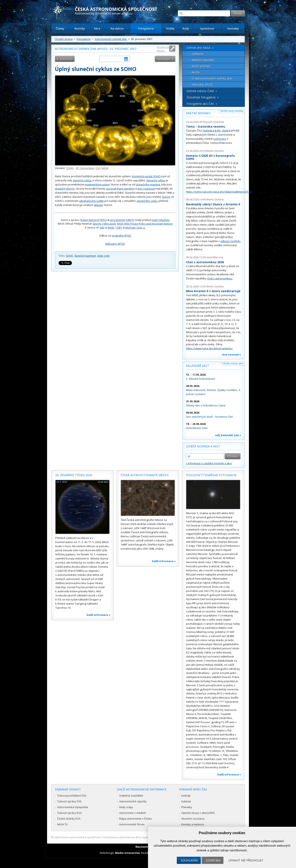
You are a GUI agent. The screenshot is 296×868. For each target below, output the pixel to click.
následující (164, 59)
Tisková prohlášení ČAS (72, 796)
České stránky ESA (69, 819)
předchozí (66, 59)
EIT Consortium (85, 168)
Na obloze (117, 29)
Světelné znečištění (131, 796)
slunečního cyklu (147, 201)
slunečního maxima (148, 184)
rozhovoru (220, 139)
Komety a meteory (193, 824)
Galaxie (186, 801)
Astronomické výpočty (133, 801)
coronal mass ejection (120, 189)
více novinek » (231, 355)
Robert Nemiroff (90, 220)
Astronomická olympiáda (73, 807)
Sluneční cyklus (156, 180)
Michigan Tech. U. (135, 228)
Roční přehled (201, 66)
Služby (170, 29)
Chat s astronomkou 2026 (205, 262)
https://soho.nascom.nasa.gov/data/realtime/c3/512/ (219, 192)
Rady (186, 29)
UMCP (130, 220)
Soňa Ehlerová (215, 257)
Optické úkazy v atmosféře (198, 813)
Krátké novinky (198, 113)
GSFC (119, 228)
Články (60, 29)
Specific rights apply (104, 224)
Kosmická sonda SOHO (146, 176)
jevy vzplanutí (146, 189)
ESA (98, 168)
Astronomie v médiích (133, 813)
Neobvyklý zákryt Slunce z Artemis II (213, 204)
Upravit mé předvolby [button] (246, 860)
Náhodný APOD (115, 244)
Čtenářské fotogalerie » (203, 97)
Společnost (207, 29)
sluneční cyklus (82, 180)
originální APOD (121, 236)
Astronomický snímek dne (111, 39)
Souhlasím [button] (189, 860)
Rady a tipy (126, 807)
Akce (97, 29)
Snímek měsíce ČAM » (202, 91)
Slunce (166, 197)
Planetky (187, 807)
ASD (102, 228)
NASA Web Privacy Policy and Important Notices (145, 224)
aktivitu (98, 205)
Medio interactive (127, 853)
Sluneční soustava (193, 819)
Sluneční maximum (85, 256)
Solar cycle (103, 256)
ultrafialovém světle (91, 201)
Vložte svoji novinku (232, 111)
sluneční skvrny (65, 189)
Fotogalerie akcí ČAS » (202, 104)
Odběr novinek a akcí (203, 446)
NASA (105, 168)
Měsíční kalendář (203, 60)
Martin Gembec (215, 151)
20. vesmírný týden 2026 (74, 475)
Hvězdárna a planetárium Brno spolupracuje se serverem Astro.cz (144, 837)
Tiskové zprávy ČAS (69, 801)
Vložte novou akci (233, 363)
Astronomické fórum (132, 824)
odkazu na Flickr (230, 241)
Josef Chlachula (161, 220)
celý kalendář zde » (228, 435)
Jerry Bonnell (117, 220)
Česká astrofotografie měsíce (145, 475)
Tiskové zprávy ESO (69, 813)
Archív (196, 72)
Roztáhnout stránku (163, 49)
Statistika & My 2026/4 (216, 130)
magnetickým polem (97, 184)
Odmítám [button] (213, 860)
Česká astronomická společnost (81, 837)
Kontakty (233, 29)
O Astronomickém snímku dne (212, 78)
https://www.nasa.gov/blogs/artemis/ (209, 348)
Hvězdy (186, 796)
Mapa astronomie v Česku (136, 819)
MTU (104, 220)
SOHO (70, 168)
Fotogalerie (146, 29)
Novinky (80, 29)
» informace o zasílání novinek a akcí (209, 463)
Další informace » (98, 615)
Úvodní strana (64, 39)
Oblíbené (198, 54)
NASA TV (62, 824)
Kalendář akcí (197, 366)
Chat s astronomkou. (220, 278)
